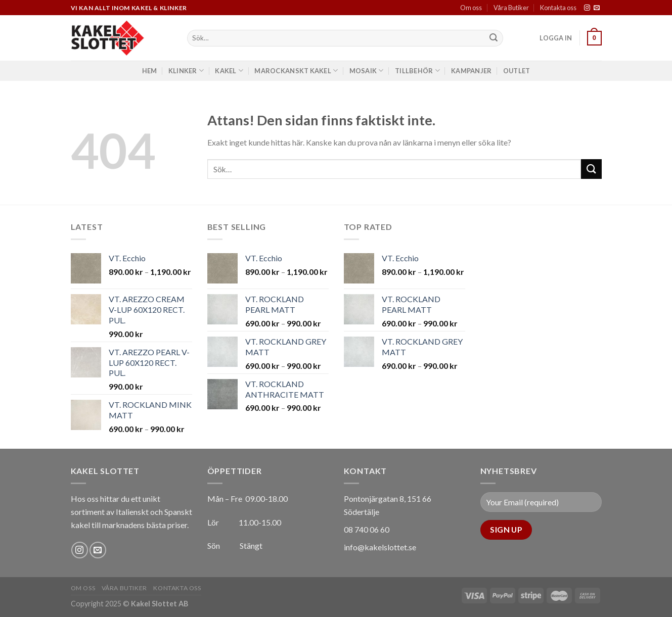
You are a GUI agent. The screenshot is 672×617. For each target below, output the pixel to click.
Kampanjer (471, 71)
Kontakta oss (558, 8)
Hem (150, 71)
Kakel (229, 70)
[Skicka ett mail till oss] (597, 8)
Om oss (471, 8)
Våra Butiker (511, 8)
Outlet (517, 71)
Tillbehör (417, 70)
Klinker (186, 70)
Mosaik (367, 70)
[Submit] (494, 38)
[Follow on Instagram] (587, 8)
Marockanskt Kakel (296, 70)
